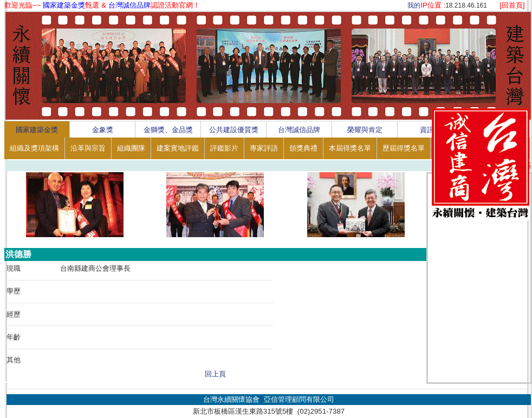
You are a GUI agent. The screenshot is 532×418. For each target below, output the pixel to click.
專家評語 (264, 148)
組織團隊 (131, 148)
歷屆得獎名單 (404, 148)
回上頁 (215, 374)
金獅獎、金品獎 (168, 130)
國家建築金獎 (37, 130)
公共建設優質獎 (234, 130)
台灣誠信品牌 (299, 130)
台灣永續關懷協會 (231, 399)
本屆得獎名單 (350, 148)
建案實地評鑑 (178, 148)
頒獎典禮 (303, 148)
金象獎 (103, 130)
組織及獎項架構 (34, 148)
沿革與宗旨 (88, 148)
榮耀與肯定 (365, 130)
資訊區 (430, 130)
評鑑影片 (224, 148)
